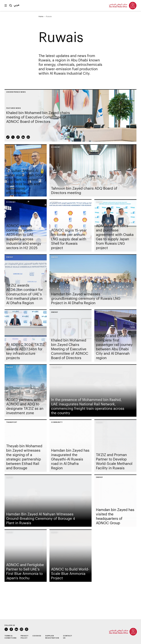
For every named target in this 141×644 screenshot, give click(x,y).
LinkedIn (23, 138)
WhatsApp (28, 138)
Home (41, 16)
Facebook (18, 138)
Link (8, 138)
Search (11, 6)
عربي (17, 5)
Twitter (13, 138)
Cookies (37, 636)
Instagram (21, 629)
